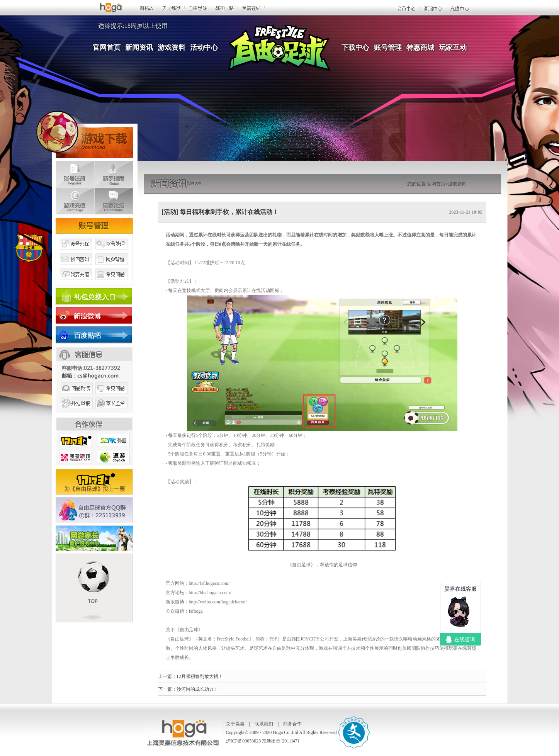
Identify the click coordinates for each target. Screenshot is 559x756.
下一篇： (167, 689)
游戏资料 (172, 48)
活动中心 (204, 48)
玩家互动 (453, 48)
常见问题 (111, 283)
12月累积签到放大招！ (200, 676)
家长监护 (111, 413)
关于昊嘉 (235, 724)
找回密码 (75, 268)
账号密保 (75, 252)
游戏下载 (84, 133)
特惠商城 (420, 48)
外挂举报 (75, 413)
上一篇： (167, 676)
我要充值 (75, 283)
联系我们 (264, 724)
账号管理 (388, 48)
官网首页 (107, 48)
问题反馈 (75, 397)
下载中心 (355, 48)
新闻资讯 (139, 48)
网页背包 (111, 268)
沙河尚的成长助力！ (197, 689)
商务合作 (292, 724)
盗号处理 (111, 252)
